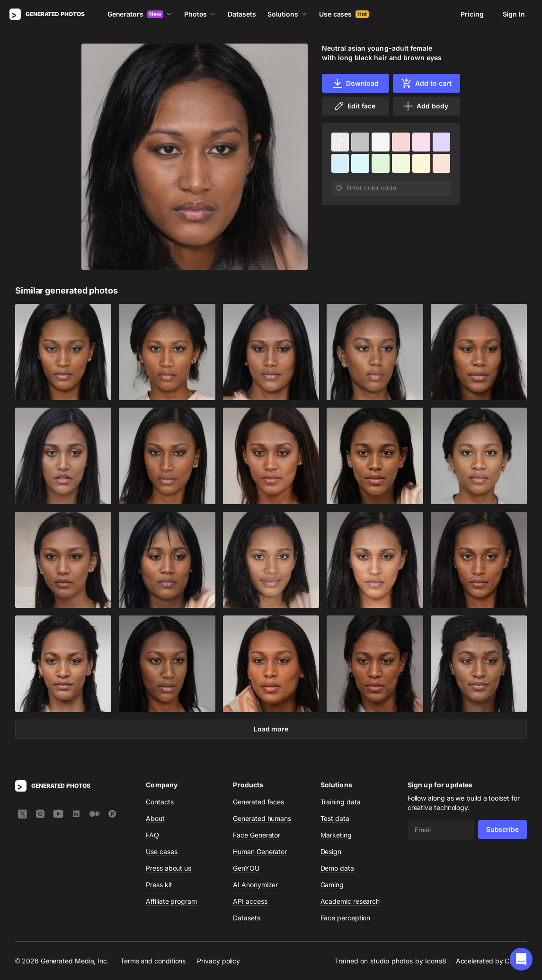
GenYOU (246, 868)
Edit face (354, 106)
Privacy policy (218, 960)
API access (250, 901)
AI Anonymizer (255, 885)
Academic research (350, 901)
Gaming (332, 885)
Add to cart (426, 83)
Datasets (242, 14)
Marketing (336, 835)
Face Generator (257, 835)
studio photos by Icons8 (408, 961)
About (155, 818)
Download (355, 83)
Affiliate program (171, 901)
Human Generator (260, 851)
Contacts (160, 802)
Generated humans (262, 818)
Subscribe (502, 829)
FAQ (152, 835)
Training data (341, 802)
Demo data (337, 868)
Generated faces (258, 802)
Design (331, 851)
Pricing (472, 14)
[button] (521, 959)
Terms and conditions (153, 960)
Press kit (159, 885)
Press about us (169, 868)
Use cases (344, 14)
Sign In (514, 14)
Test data (335, 818)
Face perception (346, 918)
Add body (425, 106)
